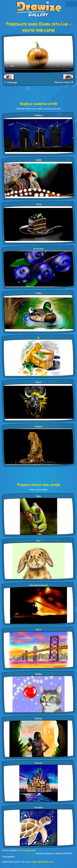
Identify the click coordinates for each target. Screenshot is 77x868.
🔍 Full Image (11, 82)
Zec (39, 541)
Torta (39, 204)
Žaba (38, 496)
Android (59, 854)
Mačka (38, 674)
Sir (38, 338)
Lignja (38, 160)
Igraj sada (31, 850)
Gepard (38, 427)
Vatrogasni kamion (39, 585)
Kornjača (39, 808)
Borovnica (38, 249)
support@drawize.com (42, 862)
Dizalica (38, 115)
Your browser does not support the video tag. (38, 54)
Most (38, 630)
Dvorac (38, 763)
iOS (66, 854)
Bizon (39, 382)
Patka (39, 293)
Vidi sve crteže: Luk (64, 82)
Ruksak (38, 719)
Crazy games (8, 857)
